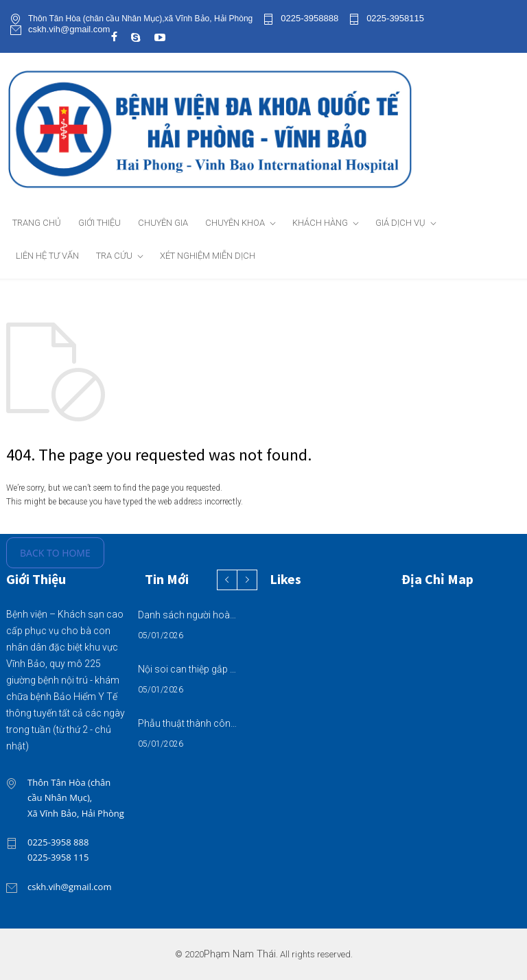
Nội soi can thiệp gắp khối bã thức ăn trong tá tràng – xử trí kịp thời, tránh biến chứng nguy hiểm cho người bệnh (189, 669)
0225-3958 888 (58, 842)
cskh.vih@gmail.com (69, 30)
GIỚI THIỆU (99, 223)
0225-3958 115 (58, 857)
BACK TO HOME (55, 553)
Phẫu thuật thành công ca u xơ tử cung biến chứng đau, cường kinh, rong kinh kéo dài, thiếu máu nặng (189, 723)
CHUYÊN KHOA (235, 223)
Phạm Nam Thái (240, 954)
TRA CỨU (114, 256)
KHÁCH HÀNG (320, 223)
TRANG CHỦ (37, 223)
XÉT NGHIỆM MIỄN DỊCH (208, 256)
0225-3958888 (309, 19)
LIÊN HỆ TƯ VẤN (47, 256)
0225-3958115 (395, 19)
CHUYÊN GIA (163, 223)
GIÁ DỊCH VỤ (400, 223)
